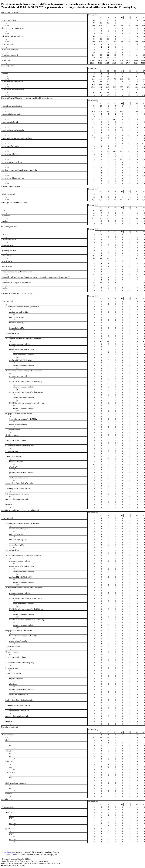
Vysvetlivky (7, 852)
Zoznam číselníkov (12, 854)
